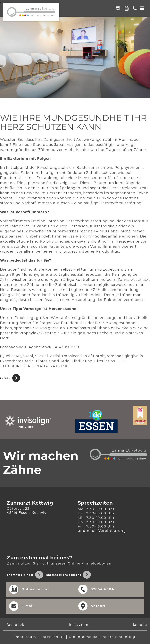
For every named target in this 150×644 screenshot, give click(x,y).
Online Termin (127, 7)
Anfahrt (98, 606)
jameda (140, 625)
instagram (79, 625)
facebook (16, 625)
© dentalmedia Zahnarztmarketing (102, 637)
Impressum (25, 637)
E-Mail (28, 606)
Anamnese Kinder (20, 575)
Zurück (5, 378)
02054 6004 (102, 589)
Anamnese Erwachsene (64, 575)
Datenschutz (53, 637)
